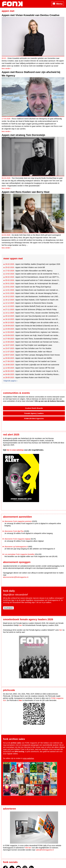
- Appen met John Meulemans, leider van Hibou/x (29, 352)
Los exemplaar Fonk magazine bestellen (20, 554)
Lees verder (6, 68)
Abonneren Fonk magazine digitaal (17, 539)
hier (13, 600)
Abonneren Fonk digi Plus (14, 531)
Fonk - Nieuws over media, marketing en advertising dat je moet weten (14, 4)
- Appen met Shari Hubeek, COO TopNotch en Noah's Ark (32, 300)
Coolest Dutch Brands (34, 408)
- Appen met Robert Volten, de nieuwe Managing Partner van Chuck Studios (33, 293)
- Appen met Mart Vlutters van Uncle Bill (25, 267)
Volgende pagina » (10, 381)
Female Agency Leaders (34, 413)
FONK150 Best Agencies (34, 419)
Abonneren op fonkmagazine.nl (16, 547)
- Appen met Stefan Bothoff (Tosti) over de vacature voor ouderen (33, 306)
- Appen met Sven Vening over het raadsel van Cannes (31, 361)
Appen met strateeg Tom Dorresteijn (23, 135)
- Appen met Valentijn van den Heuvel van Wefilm (29, 358)
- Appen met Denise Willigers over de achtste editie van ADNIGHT (33, 323)
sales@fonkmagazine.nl (45, 850)
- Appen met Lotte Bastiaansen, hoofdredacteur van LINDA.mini (33, 297)
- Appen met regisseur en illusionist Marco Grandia (29, 303)
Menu (59, 4)
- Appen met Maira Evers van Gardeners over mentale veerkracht (33, 290)
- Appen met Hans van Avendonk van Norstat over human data (33, 342)
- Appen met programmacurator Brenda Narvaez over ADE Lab (33, 319)
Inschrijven (8, 608)
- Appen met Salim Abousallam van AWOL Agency (29, 271)
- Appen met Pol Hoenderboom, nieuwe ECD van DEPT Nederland (33, 277)
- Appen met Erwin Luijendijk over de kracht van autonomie (32, 365)
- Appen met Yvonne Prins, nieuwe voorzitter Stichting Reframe (33, 313)
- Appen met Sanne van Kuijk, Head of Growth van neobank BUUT (33, 335)
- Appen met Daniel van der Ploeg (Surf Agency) (28, 287)
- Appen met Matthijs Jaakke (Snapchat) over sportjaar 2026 (33, 264)
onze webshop (28, 758)
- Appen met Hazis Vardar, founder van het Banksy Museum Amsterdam (33, 374)
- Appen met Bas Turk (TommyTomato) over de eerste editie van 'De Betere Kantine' (33, 329)
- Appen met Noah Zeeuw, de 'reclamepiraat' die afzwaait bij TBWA (33, 284)
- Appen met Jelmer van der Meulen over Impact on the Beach (33, 371)
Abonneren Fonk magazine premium (18, 521)
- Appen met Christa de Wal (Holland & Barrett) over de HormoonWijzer (33, 326)
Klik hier (28, 848)
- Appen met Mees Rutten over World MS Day (27, 378)
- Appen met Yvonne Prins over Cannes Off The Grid (30, 368)
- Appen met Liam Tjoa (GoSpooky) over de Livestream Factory (33, 316)
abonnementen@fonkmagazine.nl (16, 577)
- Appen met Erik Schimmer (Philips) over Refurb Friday (31, 310)
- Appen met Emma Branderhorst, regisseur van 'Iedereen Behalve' (33, 332)
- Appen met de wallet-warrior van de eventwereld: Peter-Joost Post (33, 274)
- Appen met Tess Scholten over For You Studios (28, 348)
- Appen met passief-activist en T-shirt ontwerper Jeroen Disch (33, 280)
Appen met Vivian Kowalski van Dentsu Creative (31, 15)
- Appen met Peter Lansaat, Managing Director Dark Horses (32, 355)
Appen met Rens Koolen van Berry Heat (26, 192)
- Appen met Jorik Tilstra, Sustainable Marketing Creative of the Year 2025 (33, 339)
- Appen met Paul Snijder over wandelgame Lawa (29, 345)
